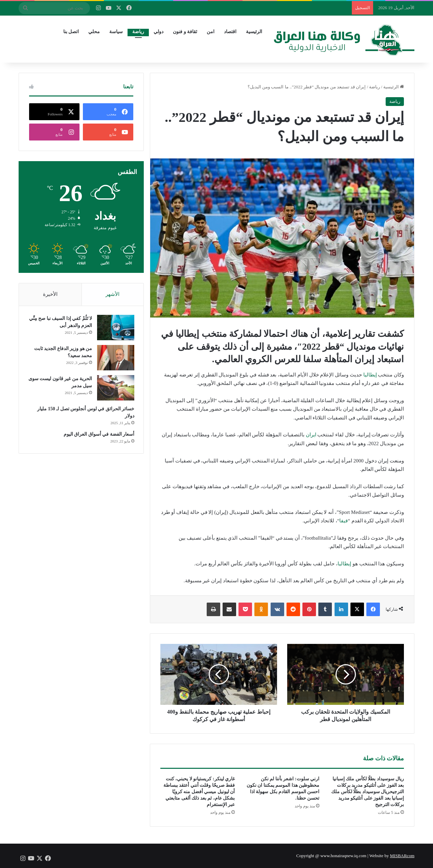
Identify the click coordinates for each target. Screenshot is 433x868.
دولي (158, 32)
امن (211, 32)
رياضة (138, 32)
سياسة (116, 32)
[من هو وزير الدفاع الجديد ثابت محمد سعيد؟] (115, 359)
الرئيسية (254, 32)
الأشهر (112, 294)
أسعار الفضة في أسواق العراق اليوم (98, 436)
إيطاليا (370, 375)
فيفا (344, 521)
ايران (311, 435)
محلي (94, 32)
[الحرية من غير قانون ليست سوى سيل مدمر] (115, 389)
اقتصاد (230, 32)
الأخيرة (50, 294)
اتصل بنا (71, 32)
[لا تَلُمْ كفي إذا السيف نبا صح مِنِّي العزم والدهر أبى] (115, 329)
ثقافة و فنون (185, 32)
